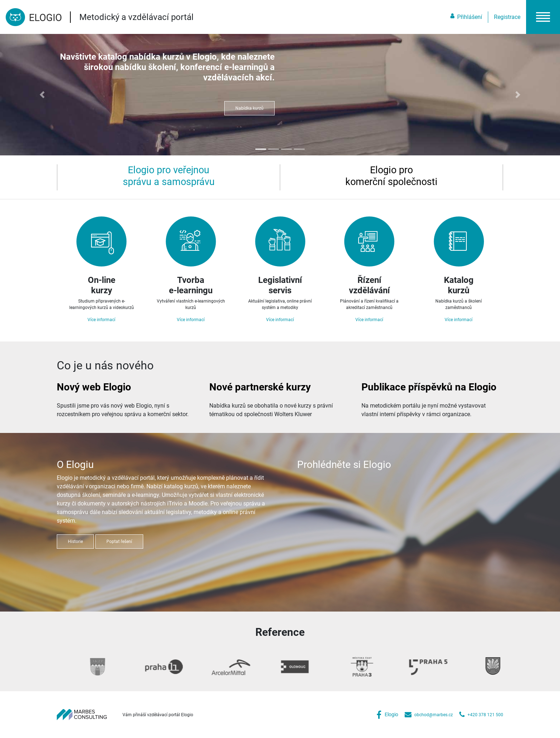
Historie (75, 542)
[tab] (169, 176)
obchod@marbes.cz (434, 715)
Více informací (101, 320)
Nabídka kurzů (249, 108)
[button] (543, 17)
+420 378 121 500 (485, 715)
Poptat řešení (119, 542)
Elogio (391, 715)
